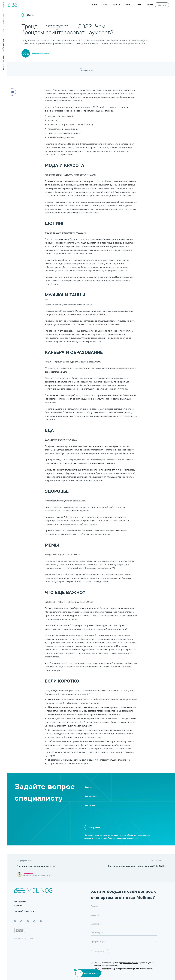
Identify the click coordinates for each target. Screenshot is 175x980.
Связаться (162, 5)
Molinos (150, 5)
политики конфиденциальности (106, 965)
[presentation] (103, 815)
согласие (105, 969)
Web (105, 5)
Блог (139, 5)
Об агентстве (20, 902)
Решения (116, 5)
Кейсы (128, 5)
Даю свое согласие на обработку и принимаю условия (124, 964)
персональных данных (129, 963)
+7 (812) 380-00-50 (25, 911)
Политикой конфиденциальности (123, 838)
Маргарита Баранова (41, 53)
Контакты (19, 906)
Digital (95, 5)
